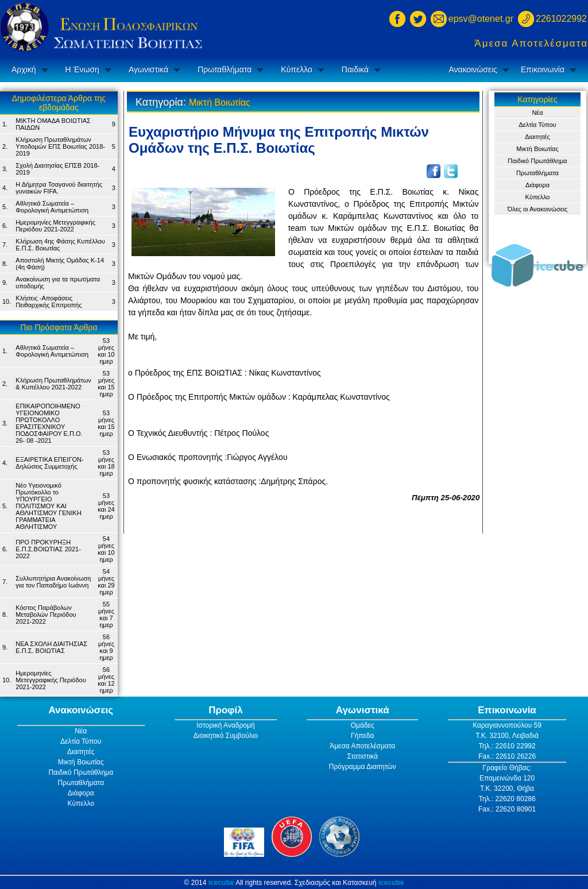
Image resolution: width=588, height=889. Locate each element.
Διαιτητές (537, 137)
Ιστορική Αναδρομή (225, 725)
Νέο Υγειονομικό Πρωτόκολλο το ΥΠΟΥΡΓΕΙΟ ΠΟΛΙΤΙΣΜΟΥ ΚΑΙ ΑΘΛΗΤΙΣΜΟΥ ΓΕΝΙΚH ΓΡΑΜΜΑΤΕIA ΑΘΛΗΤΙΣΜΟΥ (49, 506)
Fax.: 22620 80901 (507, 809)
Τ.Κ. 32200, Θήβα (507, 788)
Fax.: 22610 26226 (507, 756)
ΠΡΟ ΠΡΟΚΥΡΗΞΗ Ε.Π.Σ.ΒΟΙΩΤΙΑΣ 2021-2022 (48, 549)
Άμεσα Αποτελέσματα (531, 43)
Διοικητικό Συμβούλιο (226, 736)
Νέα (537, 113)
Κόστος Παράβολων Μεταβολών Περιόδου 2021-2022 (46, 614)
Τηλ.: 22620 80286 (507, 799)
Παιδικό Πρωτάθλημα (537, 161)
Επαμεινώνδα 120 (507, 778)
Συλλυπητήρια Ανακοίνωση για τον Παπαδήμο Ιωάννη (53, 582)
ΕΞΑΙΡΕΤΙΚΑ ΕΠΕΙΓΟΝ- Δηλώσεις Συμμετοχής (49, 463)
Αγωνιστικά (148, 69)
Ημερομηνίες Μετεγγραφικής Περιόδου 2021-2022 (55, 226)
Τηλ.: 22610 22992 (507, 746)
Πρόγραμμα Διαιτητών (363, 767)
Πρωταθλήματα (225, 69)
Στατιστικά (363, 756)
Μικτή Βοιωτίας (537, 149)
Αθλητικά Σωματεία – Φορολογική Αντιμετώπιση (52, 207)
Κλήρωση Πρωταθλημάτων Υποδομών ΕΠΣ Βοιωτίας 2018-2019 (60, 146)
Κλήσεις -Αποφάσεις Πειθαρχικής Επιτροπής (49, 302)
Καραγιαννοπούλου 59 (507, 725)
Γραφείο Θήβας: (507, 768)
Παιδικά (355, 69)
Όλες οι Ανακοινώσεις (538, 209)
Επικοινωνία (543, 69)
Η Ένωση (82, 69)
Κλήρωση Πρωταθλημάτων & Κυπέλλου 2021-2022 (53, 384)
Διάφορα (537, 185)
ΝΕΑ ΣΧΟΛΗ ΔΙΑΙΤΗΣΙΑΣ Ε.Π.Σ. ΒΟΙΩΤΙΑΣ (51, 647)
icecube (221, 883)
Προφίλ (226, 710)
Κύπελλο (296, 69)
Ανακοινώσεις (473, 69)
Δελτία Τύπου (537, 125)
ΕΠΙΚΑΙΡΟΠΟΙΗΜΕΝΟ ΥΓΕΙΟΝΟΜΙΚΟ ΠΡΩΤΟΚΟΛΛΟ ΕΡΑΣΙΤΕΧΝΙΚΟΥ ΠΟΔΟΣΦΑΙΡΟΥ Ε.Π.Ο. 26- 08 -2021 (49, 423)
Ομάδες (363, 725)
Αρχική (24, 69)
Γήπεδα (363, 736)
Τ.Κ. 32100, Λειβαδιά (507, 736)
